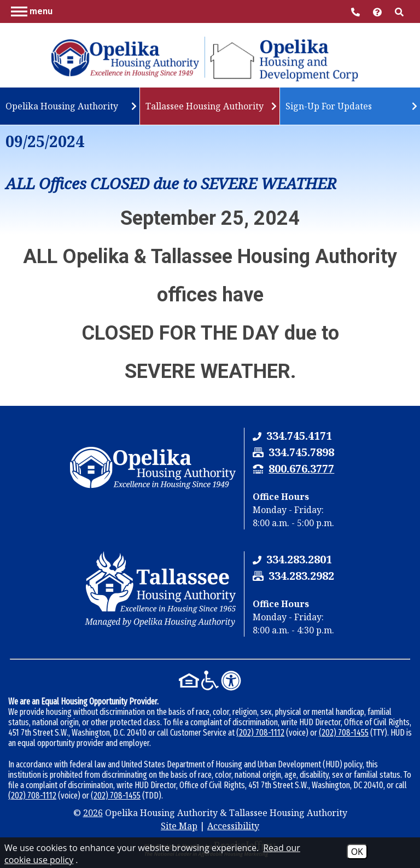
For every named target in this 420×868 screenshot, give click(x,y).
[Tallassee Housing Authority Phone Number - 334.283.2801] (299, 559)
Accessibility (233, 826)
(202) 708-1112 (260, 733)
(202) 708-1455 (344, 733)
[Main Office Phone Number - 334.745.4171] (357, 11)
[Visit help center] (378, 11)
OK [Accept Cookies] (357, 852)
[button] (32, 11)
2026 (93, 813)
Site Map (179, 826)
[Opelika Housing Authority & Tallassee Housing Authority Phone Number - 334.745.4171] (299, 436)
